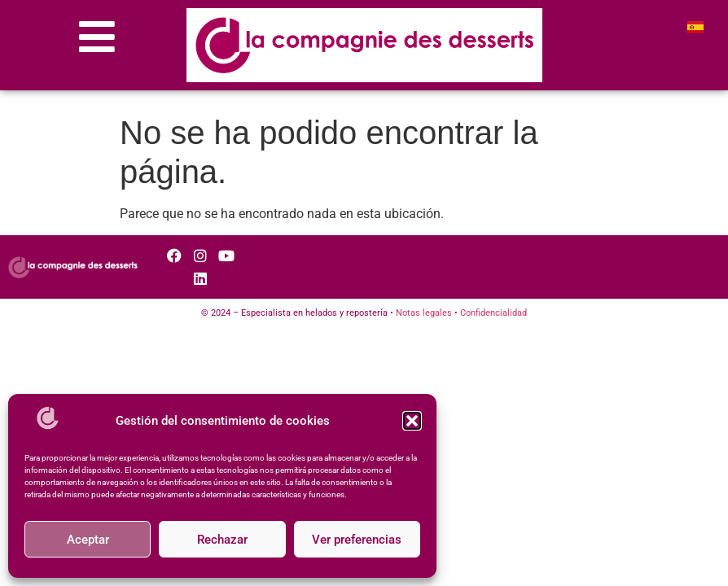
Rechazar (222, 540)
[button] (412, 421)
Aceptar (88, 540)
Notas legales (424, 313)
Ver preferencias (357, 540)
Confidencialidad (493, 313)
